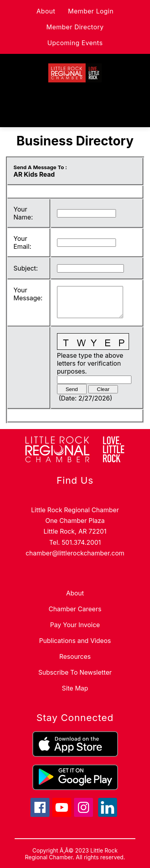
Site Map (75, 688)
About (46, 11)
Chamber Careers (75, 609)
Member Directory (75, 27)
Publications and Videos (75, 641)
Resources (75, 656)
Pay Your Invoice (75, 625)
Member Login (91, 11)
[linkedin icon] (108, 815)
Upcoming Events (75, 43)
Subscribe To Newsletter (75, 672)
